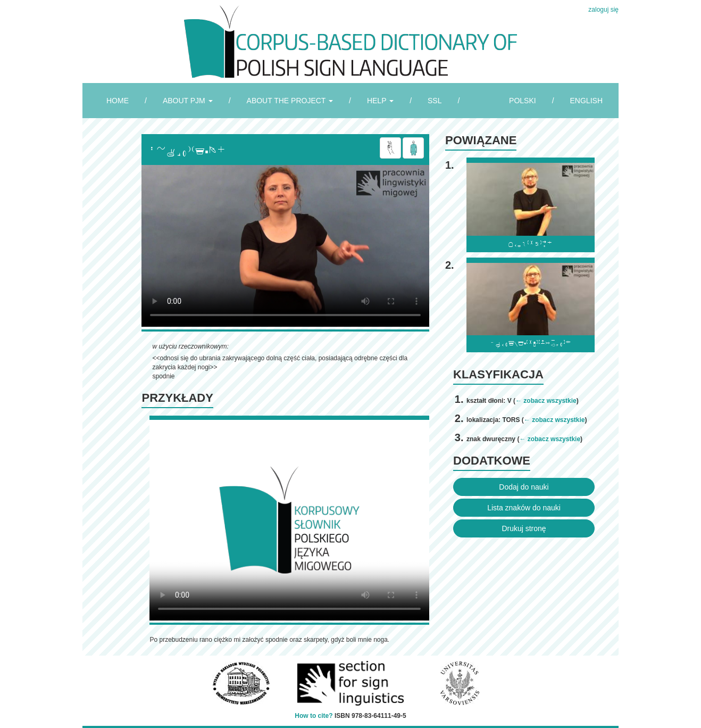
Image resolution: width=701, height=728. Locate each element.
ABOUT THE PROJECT (290, 101)
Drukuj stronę (524, 528)
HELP (380, 101)
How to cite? (314, 716)
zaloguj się (603, 10)
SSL (435, 101)
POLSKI (523, 101)
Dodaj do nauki (524, 487)
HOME (118, 101)
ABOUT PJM (188, 101)
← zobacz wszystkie (546, 401)
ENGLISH (586, 101)
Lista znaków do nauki (524, 508)
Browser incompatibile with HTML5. (285, 246)
